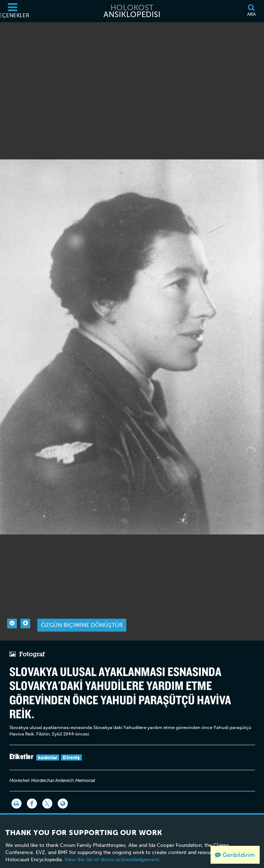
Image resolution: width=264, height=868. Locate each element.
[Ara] (251, 11)
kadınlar (48, 747)
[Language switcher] (63, 793)
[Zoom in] (25, 613)
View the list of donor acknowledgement (112, 849)
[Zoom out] (12, 613)
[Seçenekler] (13, 11)
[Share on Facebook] (32, 793)
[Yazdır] (16, 793)
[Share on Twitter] (47, 793)
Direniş (71, 747)
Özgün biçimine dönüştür (82, 615)
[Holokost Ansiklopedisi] (132, 11)
